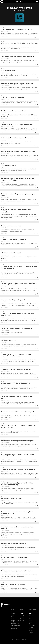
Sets (22, 610)
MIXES (31, 613)
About (13, 612)
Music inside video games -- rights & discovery (17, 84)
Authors (22, 619)
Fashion (31, 619)
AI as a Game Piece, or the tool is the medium (17, 29)
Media (30, 617)
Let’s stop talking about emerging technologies (18, 57)
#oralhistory (32, 625)
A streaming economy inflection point (14, 557)
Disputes (14, 615)
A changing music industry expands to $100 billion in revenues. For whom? (19, 284)
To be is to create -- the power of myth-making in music (18, 195)
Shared (22, 617)
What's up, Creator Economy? (11, 253)
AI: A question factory (9, 165)
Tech (30, 624)
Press (13, 618)
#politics (31, 631)
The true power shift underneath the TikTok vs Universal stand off (17, 455)
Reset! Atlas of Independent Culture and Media (17, 329)
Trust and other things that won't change (16, 383)
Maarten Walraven (5, 31)
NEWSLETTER (32, 610)
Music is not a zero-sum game (11, 226)
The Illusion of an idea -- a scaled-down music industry (17, 210)
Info (13, 610)
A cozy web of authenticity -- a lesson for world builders (17, 528)
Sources (22, 620)
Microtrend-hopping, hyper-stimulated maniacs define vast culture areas (18, 180)
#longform (32, 627)
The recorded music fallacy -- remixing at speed (17, 412)
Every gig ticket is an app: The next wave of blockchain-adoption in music (16, 355)
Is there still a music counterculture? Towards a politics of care (18, 314)
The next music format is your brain (14, 544)
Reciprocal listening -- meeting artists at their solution (17, 397)
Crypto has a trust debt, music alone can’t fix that (18, 469)
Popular (22, 615)
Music (30, 622)
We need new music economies (12, 498)
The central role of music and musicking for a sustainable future (17, 513)
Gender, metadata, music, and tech (13, 111)
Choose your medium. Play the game (14, 239)
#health (31, 632)
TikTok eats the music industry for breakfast (17, 138)
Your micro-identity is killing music (13, 300)
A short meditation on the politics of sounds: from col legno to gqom (18, 426)
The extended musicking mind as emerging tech (18, 441)
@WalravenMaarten (20, 11)
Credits (13, 622)
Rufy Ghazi (12, 126)
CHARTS (22, 613)
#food (30, 634)
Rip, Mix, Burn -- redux (9, 70)
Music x (3, 28)
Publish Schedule (16, 625)
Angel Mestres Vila (5, 167)
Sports (31, 620)
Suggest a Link (15, 620)
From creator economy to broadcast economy (17, 571)
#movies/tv (32, 629)
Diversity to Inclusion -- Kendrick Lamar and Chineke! (19, 43)
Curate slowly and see (9, 341)
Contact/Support (15, 624)
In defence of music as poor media (13, 97)
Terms (13, 617)
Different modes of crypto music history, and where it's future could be (19, 267)
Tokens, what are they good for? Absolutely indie (18, 152)
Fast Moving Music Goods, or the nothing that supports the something (17, 484)
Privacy (13, 613)
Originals (31, 615)
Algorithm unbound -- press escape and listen (17, 370)
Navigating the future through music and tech (17, 124)
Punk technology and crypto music (13, 584)
